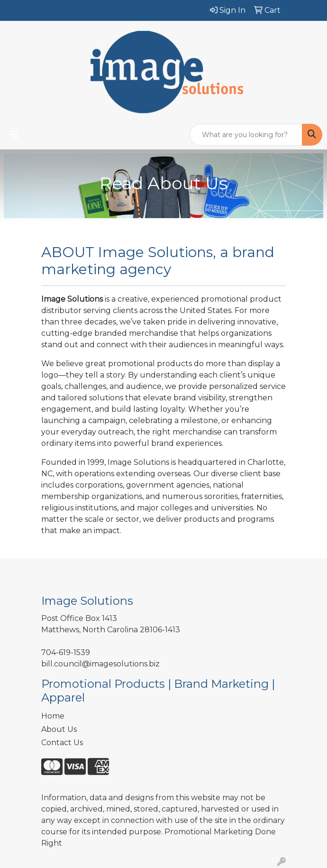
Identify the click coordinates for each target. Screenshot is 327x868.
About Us (59, 729)
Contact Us (62, 743)
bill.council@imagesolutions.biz (100, 664)
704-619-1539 (66, 652)
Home (53, 716)
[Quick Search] (246, 135)
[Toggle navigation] (15, 135)
